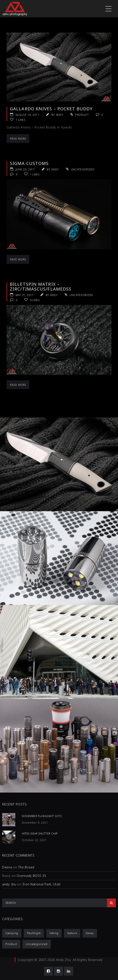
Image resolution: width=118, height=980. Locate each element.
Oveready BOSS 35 (31, 876)
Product (82, 115)
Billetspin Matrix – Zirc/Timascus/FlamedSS (41, 287)
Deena (7, 867)
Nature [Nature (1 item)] (72, 933)
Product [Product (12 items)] (11, 944)
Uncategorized (83, 169)
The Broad (26, 867)
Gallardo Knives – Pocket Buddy (51, 109)
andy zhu (9, 884)
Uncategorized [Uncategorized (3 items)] (37, 944)
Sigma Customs (29, 163)
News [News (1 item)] (90, 933)
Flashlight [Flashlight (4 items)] (34, 933)
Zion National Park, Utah (41, 884)
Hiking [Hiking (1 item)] (54, 933)
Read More (18, 139)
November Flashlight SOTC (42, 816)
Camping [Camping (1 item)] (12, 933)
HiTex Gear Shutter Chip (40, 834)
